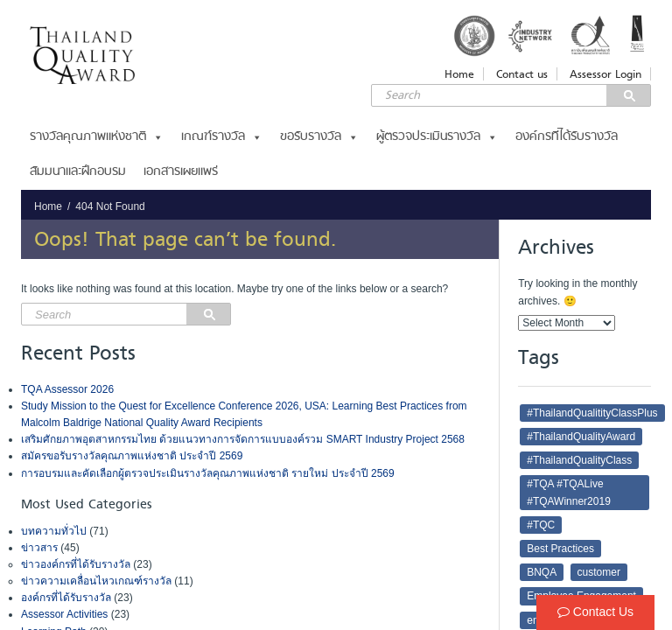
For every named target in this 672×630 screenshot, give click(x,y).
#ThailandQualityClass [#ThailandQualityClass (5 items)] (579, 460)
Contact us (522, 74)
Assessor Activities (64, 614)
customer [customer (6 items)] (599, 572)
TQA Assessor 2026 (67, 389)
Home (459, 74)
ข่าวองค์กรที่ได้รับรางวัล (76, 564)
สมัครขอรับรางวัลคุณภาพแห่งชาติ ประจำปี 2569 (132, 456)
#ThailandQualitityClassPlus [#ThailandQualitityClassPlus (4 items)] (592, 413)
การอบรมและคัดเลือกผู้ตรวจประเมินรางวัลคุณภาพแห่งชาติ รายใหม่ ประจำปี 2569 (208, 473)
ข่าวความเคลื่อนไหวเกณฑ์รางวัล (96, 581)
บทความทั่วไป (54, 531)
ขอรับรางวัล (319, 137)
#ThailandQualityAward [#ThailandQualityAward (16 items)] (581, 437)
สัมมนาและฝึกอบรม (78, 172)
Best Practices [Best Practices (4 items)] (560, 549)
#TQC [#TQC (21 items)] (541, 525)
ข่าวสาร (39, 548)
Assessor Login (605, 74)
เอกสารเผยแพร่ (181, 172)
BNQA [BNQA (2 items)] (542, 572)
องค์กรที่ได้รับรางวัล (567, 137)
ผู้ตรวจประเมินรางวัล (437, 137)
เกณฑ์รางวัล (222, 137)
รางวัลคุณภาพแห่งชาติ (97, 137)
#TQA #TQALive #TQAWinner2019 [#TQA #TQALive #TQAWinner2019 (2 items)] (569, 492)
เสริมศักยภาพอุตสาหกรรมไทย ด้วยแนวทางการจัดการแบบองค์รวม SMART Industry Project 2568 (243, 439)
